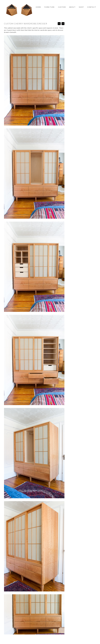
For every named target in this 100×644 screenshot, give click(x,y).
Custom (62, 7)
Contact (92, 7)
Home (38, 7)
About (72, 7)
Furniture (50, 7)
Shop (81, 7)
